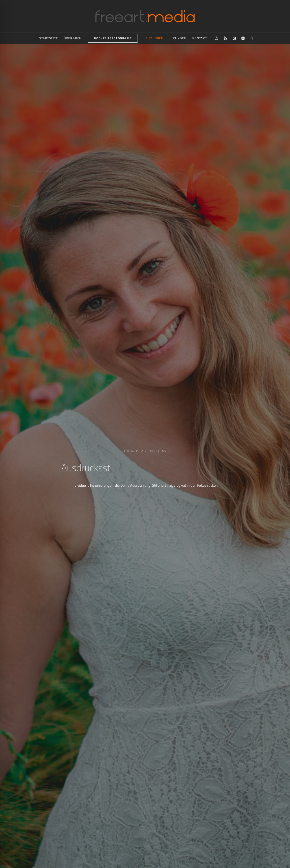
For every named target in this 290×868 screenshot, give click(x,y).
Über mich (73, 38)
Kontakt (200, 38)
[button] (217, 38)
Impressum (153, 862)
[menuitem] (49, 38)
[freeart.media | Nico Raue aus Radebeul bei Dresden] (145, 16)
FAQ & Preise (185, 862)
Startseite (49, 38)
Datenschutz (168, 862)
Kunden (180, 38)
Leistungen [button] (155, 38)
